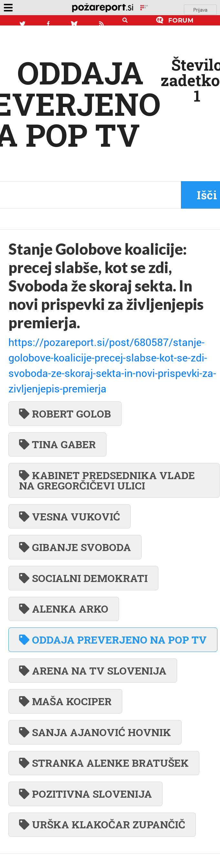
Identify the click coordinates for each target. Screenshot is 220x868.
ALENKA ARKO (64, 609)
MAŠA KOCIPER (65, 701)
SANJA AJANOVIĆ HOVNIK (95, 732)
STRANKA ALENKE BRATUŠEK (104, 763)
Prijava (200, 10)
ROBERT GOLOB (65, 414)
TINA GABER (57, 444)
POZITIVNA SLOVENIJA (85, 794)
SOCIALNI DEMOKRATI (83, 578)
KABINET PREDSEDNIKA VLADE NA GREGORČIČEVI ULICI (107, 480)
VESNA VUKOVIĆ (70, 516)
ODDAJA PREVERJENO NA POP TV (113, 640)
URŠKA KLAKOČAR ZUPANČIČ (102, 824)
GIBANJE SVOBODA (75, 547)
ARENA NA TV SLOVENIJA (93, 671)
